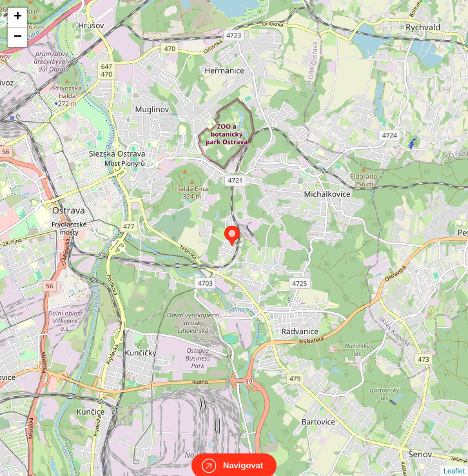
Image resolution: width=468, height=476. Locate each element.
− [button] (18, 37)
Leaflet (454, 459)
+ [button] (18, 17)
